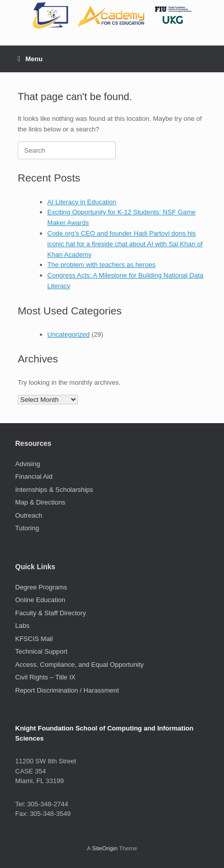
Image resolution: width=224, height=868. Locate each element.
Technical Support (41, 651)
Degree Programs (41, 587)
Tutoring (27, 528)
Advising (28, 464)
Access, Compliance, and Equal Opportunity (79, 665)
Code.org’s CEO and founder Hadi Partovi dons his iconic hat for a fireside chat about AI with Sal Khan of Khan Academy (125, 244)
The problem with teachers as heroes (102, 265)
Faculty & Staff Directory (51, 613)
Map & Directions (40, 502)
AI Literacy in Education (82, 202)
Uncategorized (69, 334)
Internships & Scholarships (54, 490)
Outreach (29, 515)
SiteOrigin (105, 848)
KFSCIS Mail (34, 639)
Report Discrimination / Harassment (67, 690)
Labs (22, 626)
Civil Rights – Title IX (45, 677)
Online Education (40, 600)
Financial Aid (34, 476)
